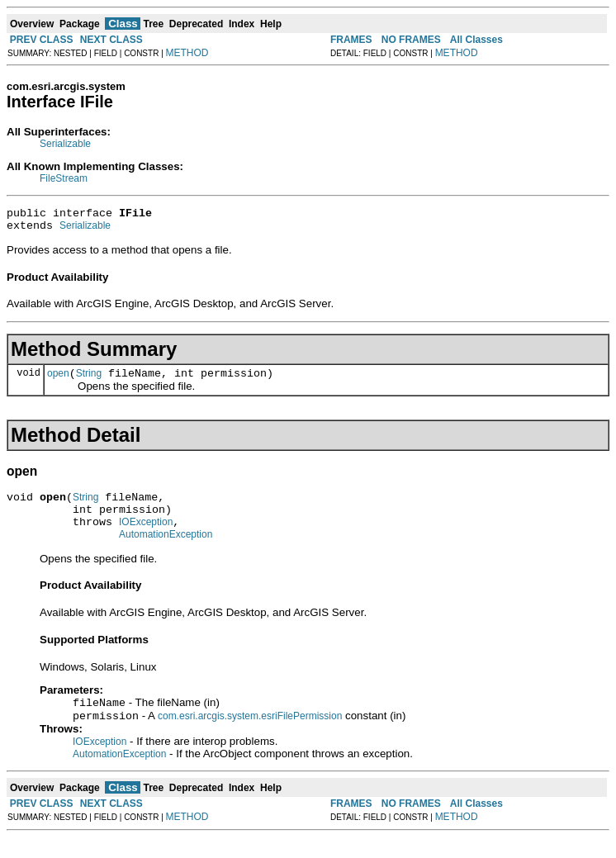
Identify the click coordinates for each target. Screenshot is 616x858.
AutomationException (166, 552)
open (58, 381)
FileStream (64, 178)
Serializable (65, 144)
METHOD (187, 53)
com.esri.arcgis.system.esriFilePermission (250, 737)
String (89, 381)
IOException (146, 537)
